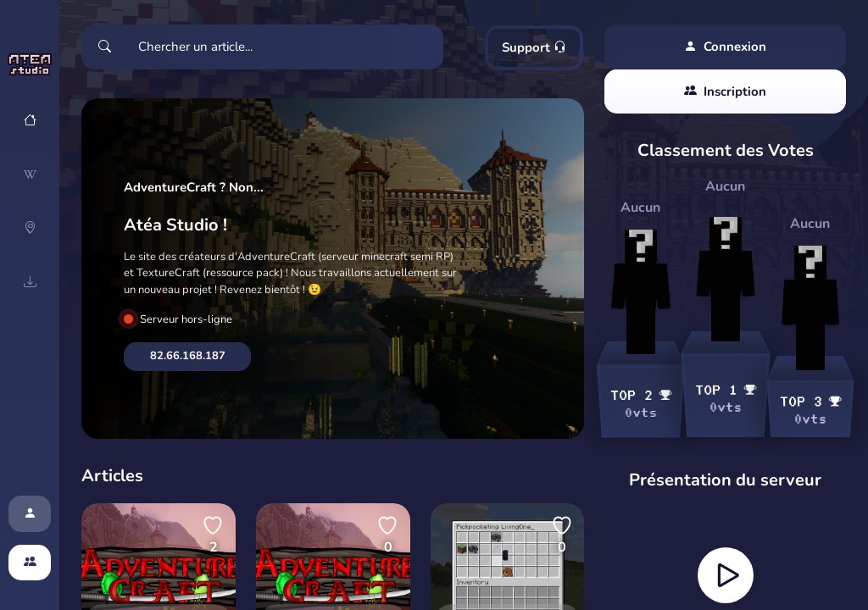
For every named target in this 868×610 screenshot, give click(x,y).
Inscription (725, 92)
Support (534, 47)
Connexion (725, 47)
